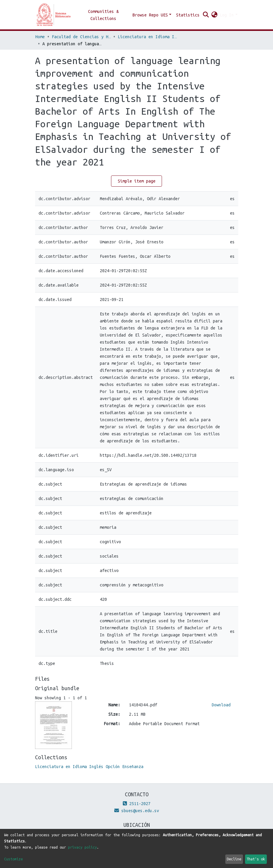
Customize (13, 859)
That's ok (256, 859)
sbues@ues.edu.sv (137, 811)
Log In (227, 15)
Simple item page (137, 181)
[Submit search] (206, 15)
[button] (214, 15)
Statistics (188, 15)
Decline (234, 859)
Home (40, 37)
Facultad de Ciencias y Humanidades (81, 37)
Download (221, 705)
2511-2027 (137, 804)
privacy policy (82, 847)
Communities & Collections (103, 15)
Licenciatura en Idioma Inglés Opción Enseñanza (147, 37)
